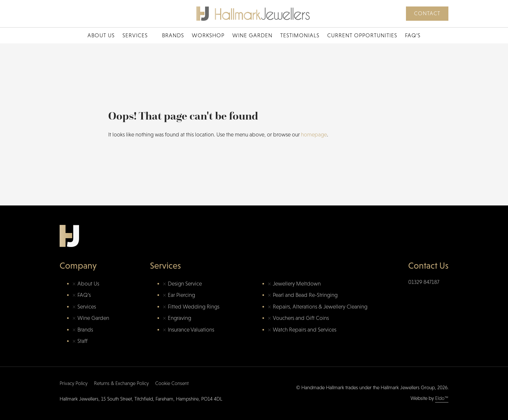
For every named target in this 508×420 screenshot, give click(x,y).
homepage (314, 135)
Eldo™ (442, 398)
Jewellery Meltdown (297, 284)
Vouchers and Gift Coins (301, 318)
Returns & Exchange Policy (121, 383)
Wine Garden (252, 35)
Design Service (185, 284)
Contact (427, 13)
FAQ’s (413, 35)
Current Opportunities (362, 35)
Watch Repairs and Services (305, 330)
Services (135, 35)
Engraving (179, 318)
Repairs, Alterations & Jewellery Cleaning (320, 307)
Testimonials (300, 35)
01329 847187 (424, 282)
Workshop (208, 35)
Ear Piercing (181, 295)
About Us (101, 35)
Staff (82, 341)
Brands (173, 35)
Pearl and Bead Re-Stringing (305, 295)
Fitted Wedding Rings (194, 307)
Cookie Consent (172, 383)
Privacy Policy (74, 383)
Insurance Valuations (191, 330)
